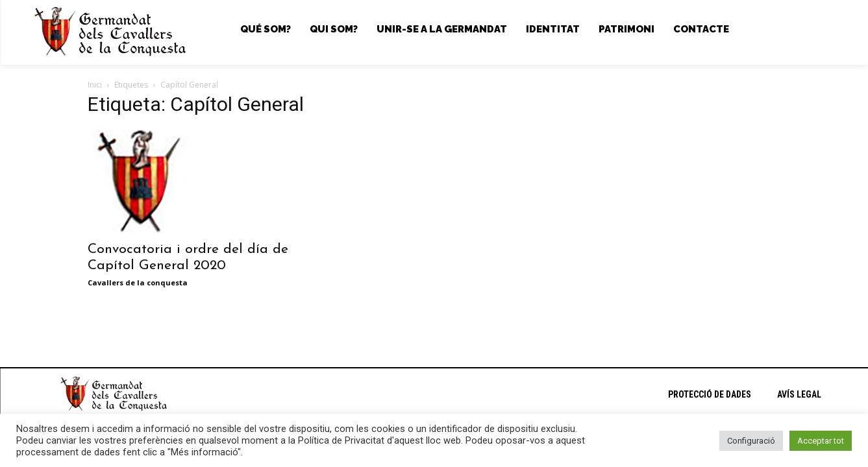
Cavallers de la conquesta (138, 282)
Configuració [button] (751, 441)
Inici (95, 85)
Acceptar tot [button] (821, 441)
